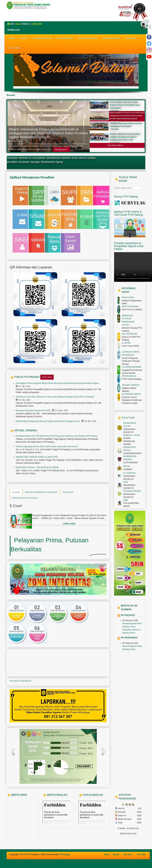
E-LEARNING (130, 473)
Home (107, 854)
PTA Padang (64, 854)
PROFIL (26, 38)
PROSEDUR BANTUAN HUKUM (25, 498)
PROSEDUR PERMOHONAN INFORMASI (41, 492)
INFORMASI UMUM (44, 38)
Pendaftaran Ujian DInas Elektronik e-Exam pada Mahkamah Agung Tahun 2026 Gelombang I (55, 397)
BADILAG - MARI (132, 435)
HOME (12, 38)
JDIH (126, 482)
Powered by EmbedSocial (21, 681)
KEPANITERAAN (66, 38)
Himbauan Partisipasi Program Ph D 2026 (33, 410)
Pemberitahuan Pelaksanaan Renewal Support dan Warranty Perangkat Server (48, 421)
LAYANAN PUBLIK (113, 38)
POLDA (127, 466)
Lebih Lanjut (69, 524)
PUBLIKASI (132, 38)
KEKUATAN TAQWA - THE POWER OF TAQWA (37, 467)
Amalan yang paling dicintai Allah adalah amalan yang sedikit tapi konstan (47, 446)
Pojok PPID (16, 48)
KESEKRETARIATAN (89, 38)
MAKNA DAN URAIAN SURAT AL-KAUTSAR (37, 457)
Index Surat (47, 377)
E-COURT (16, 492)
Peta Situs (128, 854)
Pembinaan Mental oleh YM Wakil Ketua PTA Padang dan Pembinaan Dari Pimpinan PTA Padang (57, 436)
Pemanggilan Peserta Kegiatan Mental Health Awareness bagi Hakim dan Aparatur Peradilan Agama (58, 383)
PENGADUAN (68, 492)
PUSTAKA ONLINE (132, 491)
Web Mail (141, 854)
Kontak (116, 854)
